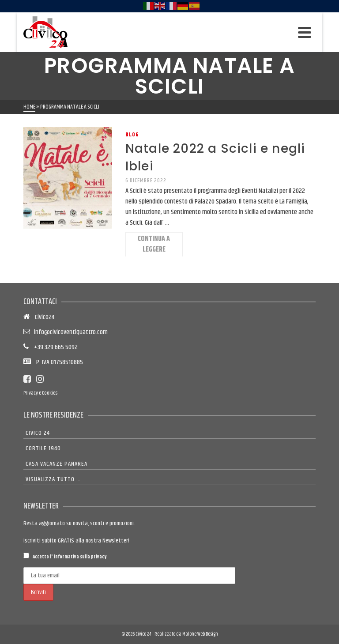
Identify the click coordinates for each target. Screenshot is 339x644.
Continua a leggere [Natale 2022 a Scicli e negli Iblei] (154, 244)
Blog (132, 135)
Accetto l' (65, 557)
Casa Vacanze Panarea (56, 464)
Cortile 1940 (43, 448)
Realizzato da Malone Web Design (186, 634)
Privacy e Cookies (40, 393)
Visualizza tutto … (53, 479)
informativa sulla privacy (80, 557)
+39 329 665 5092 (53, 347)
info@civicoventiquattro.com (70, 332)
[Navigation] (305, 32)
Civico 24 (38, 433)
